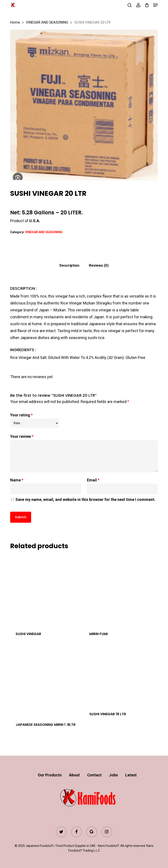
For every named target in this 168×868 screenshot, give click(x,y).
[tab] (69, 265)
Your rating (21, 415)
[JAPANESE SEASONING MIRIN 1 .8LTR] (46, 681)
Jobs (113, 775)
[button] (155, 5)
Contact (94, 775)
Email (93, 480)
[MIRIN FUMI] (119, 590)
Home (15, 22)
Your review (22, 436)
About (74, 775)
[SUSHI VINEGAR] (46, 590)
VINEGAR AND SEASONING (47, 22)
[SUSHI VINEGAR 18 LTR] (119, 676)
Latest (131, 775)
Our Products (50, 775)
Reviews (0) (99, 265)
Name (17, 480)
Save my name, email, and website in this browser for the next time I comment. (85, 499)
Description (69, 265)
